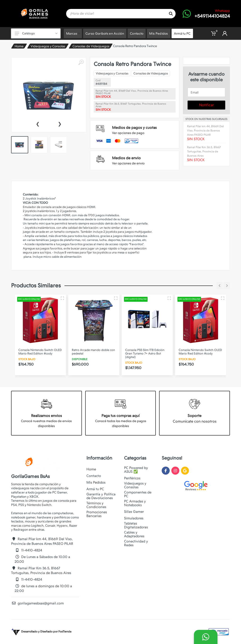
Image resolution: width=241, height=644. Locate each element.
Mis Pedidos (96, 482)
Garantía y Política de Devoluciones (101, 496)
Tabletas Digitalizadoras (136, 525)
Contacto (94, 476)
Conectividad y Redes (136, 543)
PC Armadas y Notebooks (135, 503)
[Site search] (116, 14)
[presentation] (38, 123)
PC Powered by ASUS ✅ (136, 470)
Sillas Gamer (134, 512)
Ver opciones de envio (128, 163)
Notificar (207, 105)
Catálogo (36, 33)
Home (19, 46)
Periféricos (132, 478)
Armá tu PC (95, 489)
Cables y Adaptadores (134, 534)
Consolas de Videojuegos (91, 46)
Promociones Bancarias (97, 514)
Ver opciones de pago (128, 133)
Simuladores (134, 518)
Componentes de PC (138, 494)
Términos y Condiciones (96, 505)
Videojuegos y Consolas (48, 46)
